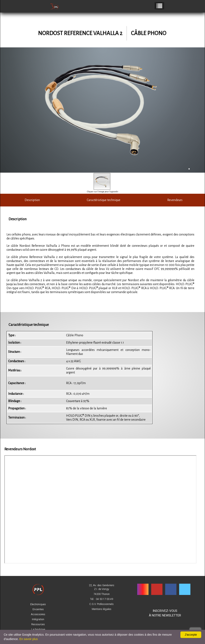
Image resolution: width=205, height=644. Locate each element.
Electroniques (38, 604)
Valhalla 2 (108, 33)
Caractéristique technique (102, 200)
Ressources (38, 624)
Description (31, 200)
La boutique (38, 629)
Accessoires (38, 614)
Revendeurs (174, 200)
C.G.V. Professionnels (101, 604)
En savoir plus (29, 639)
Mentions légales (102, 609)
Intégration (38, 619)
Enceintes (38, 609)
